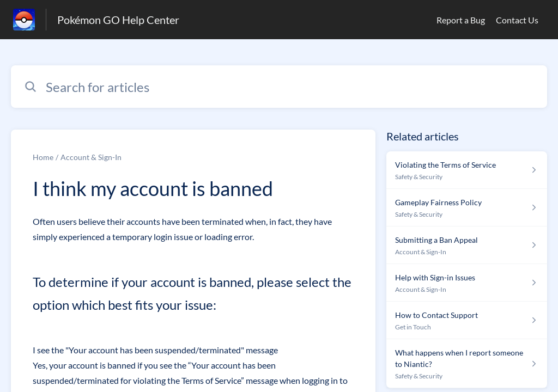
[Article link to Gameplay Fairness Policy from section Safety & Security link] (467, 208)
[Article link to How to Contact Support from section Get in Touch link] (467, 320)
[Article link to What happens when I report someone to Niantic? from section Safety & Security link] (467, 364)
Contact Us (517, 20)
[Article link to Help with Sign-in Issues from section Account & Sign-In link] (467, 283)
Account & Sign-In (91, 157)
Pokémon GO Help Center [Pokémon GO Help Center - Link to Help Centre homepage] (118, 20)
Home (43, 157)
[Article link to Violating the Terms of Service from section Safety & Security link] (467, 170)
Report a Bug (461, 20)
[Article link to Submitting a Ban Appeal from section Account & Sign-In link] (467, 245)
